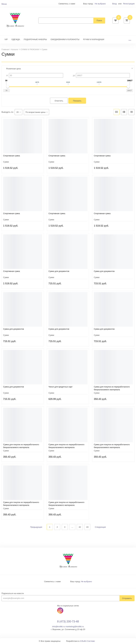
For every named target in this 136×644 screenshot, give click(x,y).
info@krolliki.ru (59, 627)
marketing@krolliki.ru (75, 627)
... (130, 39)
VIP (6, 39)
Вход (114, 4)
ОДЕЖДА (16, 39)
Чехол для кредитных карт (60, 387)
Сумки (6, 162)
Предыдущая (36, 527)
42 (80, 527)
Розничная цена (13, 69)
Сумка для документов (59, 271)
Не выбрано (100, 4)
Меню (4, 4)
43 (87, 527)
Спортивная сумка (12, 156)
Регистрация (129, 4)
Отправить (127, 598)
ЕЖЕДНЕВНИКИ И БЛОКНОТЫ (65, 39)
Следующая (100, 527)
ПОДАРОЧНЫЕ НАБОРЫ (35, 39)
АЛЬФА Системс (88, 641)
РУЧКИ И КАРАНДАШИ (94, 39)
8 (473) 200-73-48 (68, 621)
